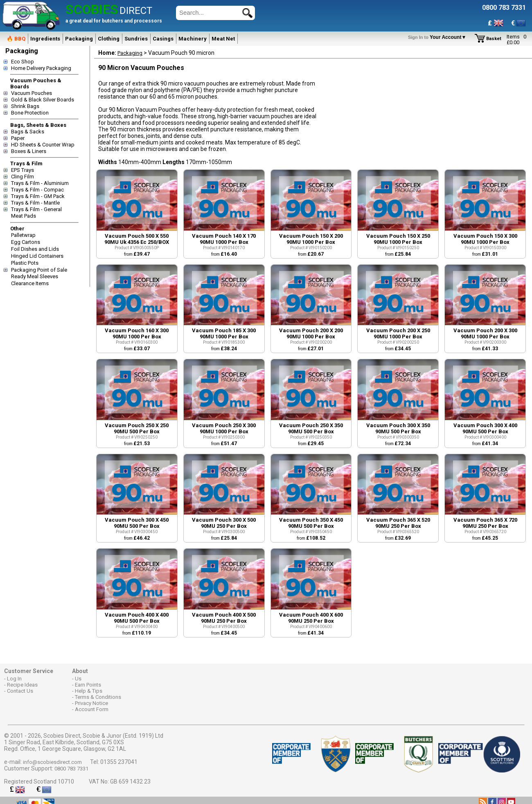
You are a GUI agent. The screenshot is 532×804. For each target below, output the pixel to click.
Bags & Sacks (28, 132)
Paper (18, 138)
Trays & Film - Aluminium (40, 183)
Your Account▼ (438, 37)
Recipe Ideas (22, 685)
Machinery (193, 39)
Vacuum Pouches (32, 93)
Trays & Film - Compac (37, 190)
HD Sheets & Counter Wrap (43, 145)
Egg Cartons (26, 242)
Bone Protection (30, 113)
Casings (163, 39)
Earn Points (88, 685)
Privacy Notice (91, 703)
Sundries (136, 39)
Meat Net (223, 39)
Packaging (79, 39)
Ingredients (45, 39)
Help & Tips (89, 691)
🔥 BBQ (16, 39)
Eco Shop (23, 62)
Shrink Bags (25, 106)
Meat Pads (24, 216)
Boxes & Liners (29, 151)
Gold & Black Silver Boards (43, 100)
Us (78, 679)
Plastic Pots (25, 263)
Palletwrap (23, 235)
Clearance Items (30, 283)
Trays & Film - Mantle (35, 203)
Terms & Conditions (98, 697)
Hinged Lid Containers (37, 256)
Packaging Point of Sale (39, 270)
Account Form (92, 709)
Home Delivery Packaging (41, 68)
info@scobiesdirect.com (52, 762)
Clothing (109, 39)
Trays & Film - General (36, 209)
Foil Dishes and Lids (35, 249)
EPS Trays (23, 170)
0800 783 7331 (71, 769)
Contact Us (20, 691)
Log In (14, 679)
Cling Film (23, 177)
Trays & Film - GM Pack (38, 196)
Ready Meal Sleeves (35, 276)
